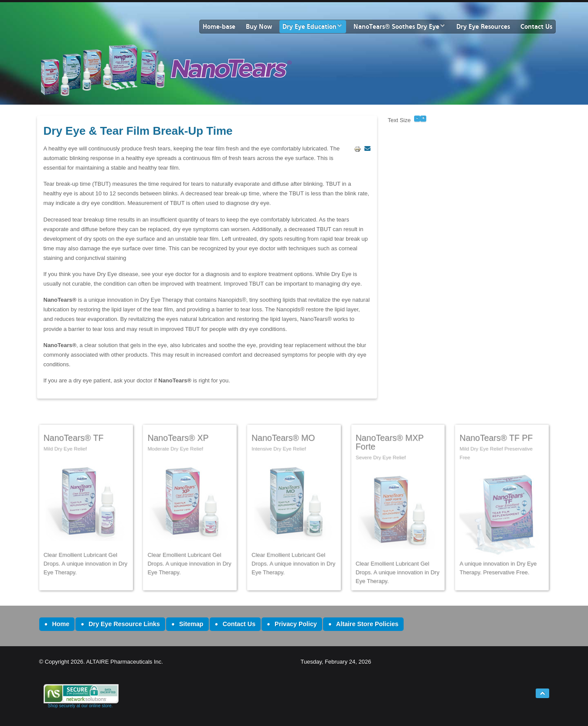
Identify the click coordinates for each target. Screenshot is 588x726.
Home (61, 624)
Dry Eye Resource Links (124, 624)
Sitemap (191, 624)
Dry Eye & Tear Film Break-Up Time (138, 131)
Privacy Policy (296, 624)
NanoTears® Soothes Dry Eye (396, 27)
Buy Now (259, 27)
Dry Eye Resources (483, 27)
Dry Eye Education (309, 27)
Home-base (219, 27)
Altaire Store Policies (367, 624)
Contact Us (536, 27)
